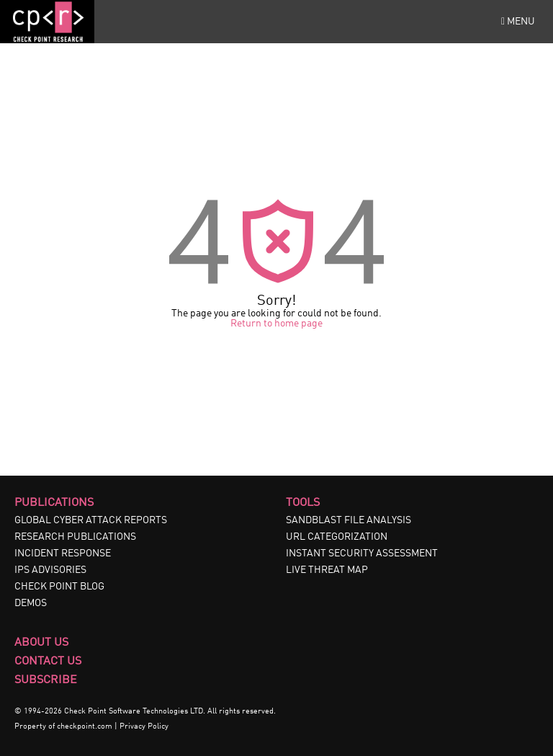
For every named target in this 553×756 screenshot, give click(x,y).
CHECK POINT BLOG (59, 587)
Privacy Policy (144, 727)
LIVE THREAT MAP (327, 570)
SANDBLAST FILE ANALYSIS (349, 520)
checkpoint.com (85, 727)
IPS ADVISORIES (50, 570)
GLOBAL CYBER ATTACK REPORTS (91, 520)
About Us (41, 643)
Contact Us (48, 662)
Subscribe (46, 680)
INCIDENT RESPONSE (63, 553)
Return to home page (276, 324)
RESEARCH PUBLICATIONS (75, 537)
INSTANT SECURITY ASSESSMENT (362, 553)
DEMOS (31, 603)
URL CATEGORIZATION (337, 537)
